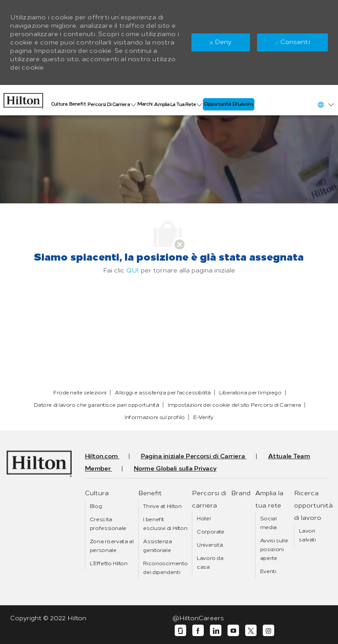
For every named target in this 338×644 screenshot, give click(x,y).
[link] (23, 99)
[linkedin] (216, 631)
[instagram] (268, 631)
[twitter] (251, 631)
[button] (325, 105)
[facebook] (198, 631)
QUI (133, 270)
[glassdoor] (180, 631)
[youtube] (233, 631)
